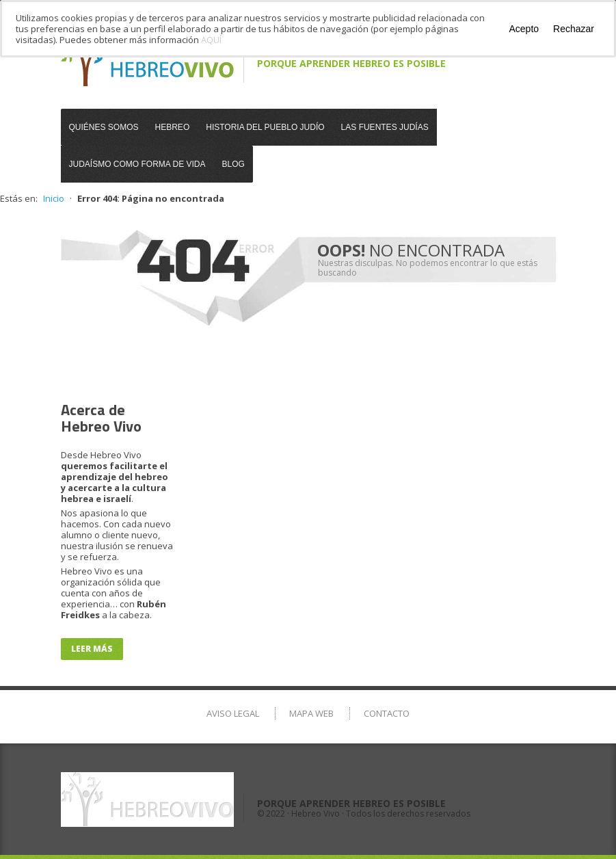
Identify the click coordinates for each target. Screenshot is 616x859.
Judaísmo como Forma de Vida (137, 164)
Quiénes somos (104, 127)
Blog (233, 164)
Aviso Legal (233, 713)
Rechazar (574, 29)
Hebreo (173, 127)
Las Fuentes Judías (385, 127)
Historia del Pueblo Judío (265, 127)
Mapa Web (311, 713)
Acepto (524, 29)
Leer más (92, 649)
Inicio (54, 198)
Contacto (387, 713)
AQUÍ (211, 40)
